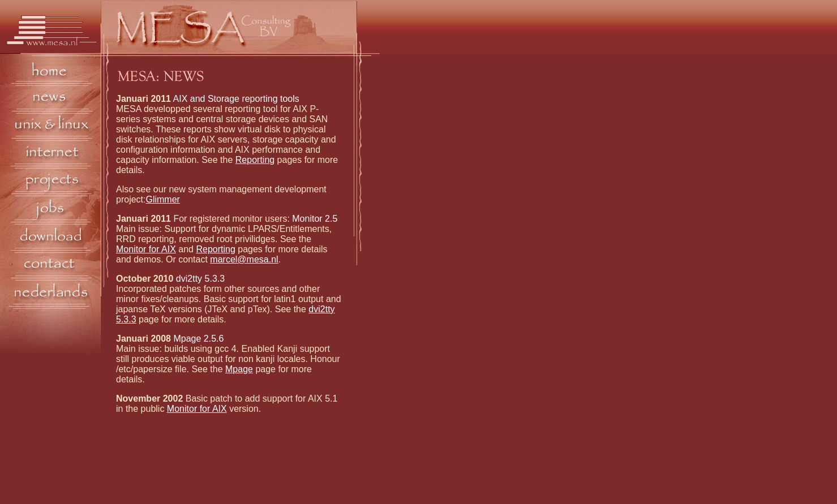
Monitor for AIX (146, 249)
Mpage (239, 369)
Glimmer (162, 199)
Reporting (255, 160)
